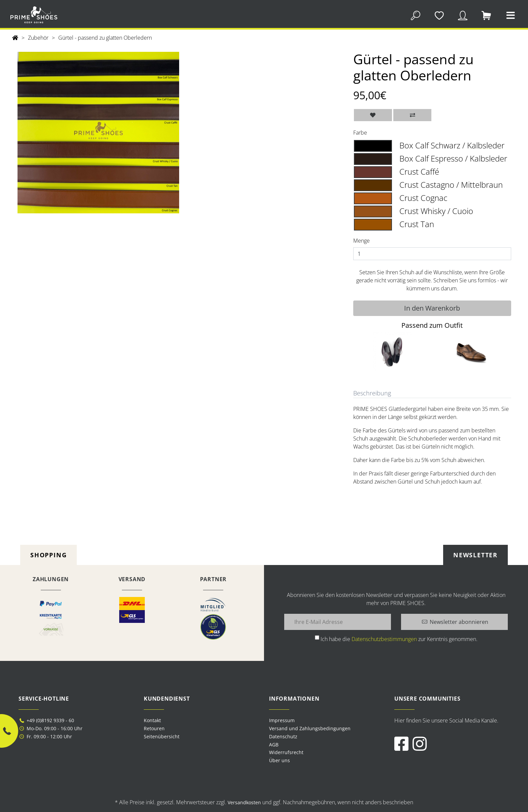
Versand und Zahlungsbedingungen (310, 728)
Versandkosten (244, 802)
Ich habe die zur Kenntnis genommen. (399, 639)
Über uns (279, 760)
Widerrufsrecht (286, 752)
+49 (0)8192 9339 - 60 (46, 720)
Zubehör (38, 38)
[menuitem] (327, 720)
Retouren (154, 728)
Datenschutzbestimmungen (384, 639)
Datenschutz (283, 736)
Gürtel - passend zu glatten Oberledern (105, 38)
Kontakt (152, 720)
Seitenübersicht (162, 736)
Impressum (282, 720)
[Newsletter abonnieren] (454, 622)
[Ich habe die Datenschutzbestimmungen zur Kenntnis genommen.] (317, 638)
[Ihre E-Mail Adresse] (338, 622)
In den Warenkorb (432, 308)
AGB (274, 745)
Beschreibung (372, 393)
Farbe (360, 133)
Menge (361, 241)
